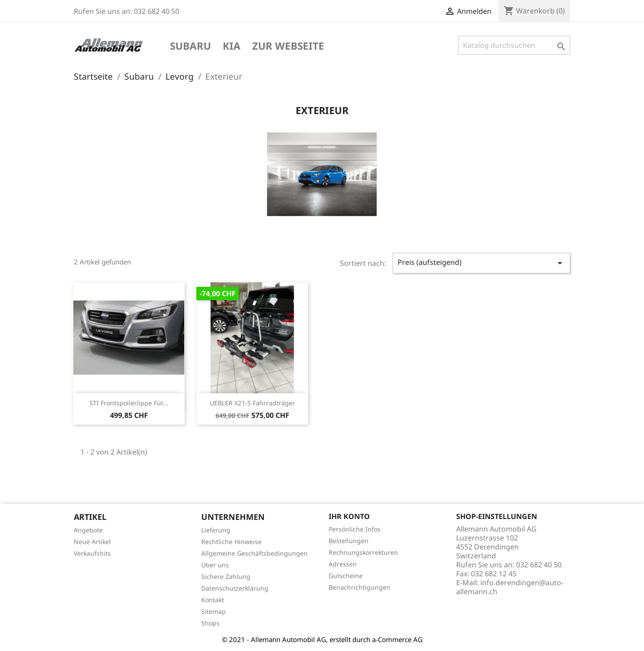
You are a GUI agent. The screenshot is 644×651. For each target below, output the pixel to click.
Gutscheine (346, 576)
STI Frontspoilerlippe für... (129, 403)
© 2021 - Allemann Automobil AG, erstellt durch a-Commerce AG (322, 639)
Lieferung (216, 530)
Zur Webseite (288, 47)
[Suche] (514, 45)
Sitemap (214, 611)
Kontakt (213, 600)
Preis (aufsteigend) (482, 263)
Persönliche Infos (355, 529)
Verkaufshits (92, 553)
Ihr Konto (349, 516)
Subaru (191, 47)
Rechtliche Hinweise (231, 542)
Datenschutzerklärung (235, 588)
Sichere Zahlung (226, 577)
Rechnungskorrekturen (363, 552)
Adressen (343, 564)
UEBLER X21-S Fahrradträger (252, 403)
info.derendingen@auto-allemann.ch (510, 587)
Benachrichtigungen (360, 587)
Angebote (88, 530)
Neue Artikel (92, 542)
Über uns (215, 565)
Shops (210, 623)
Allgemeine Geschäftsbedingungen (254, 553)
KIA (232, 47)
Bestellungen (349, 541)
